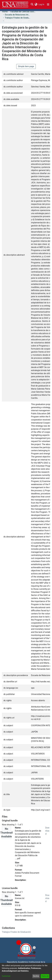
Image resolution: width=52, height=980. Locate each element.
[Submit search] (32, 4)
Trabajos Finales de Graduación (18, 18)
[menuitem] (36, 4)
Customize (6, 976)
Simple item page (26, 66)
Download (47, 831)
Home (5, 12)
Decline (36, 976)
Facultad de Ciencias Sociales (23, 12)
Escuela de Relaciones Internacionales (18, 15)
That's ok (45, 976)
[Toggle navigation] (48, 4)
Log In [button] (42, 4)
